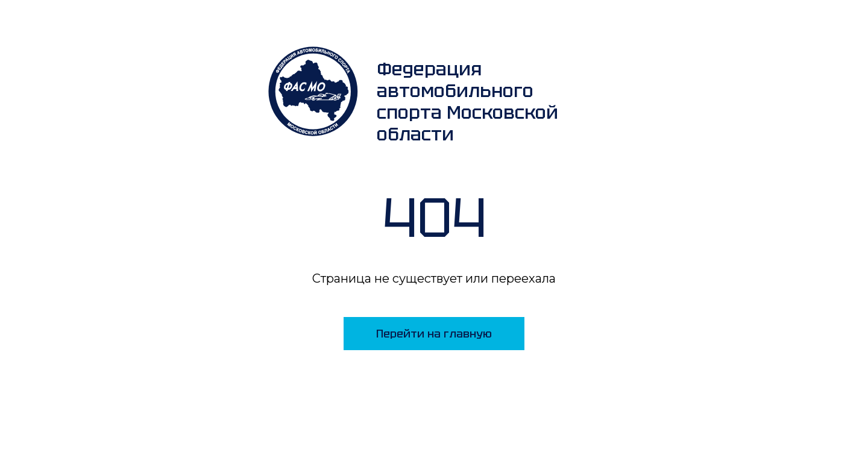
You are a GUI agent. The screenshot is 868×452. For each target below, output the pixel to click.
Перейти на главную (434, 334)
